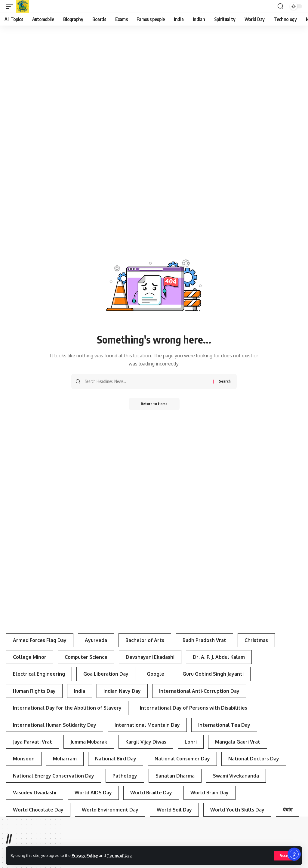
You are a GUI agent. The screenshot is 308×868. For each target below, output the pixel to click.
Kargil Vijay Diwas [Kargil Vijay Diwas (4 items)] (146, 742)
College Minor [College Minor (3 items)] (30, 657)
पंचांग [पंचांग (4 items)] (288, 810)
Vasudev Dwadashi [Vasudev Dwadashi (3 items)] (35, 793)
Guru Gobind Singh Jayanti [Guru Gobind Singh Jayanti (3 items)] (213, 674)
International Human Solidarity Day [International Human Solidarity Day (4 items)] (55, 725)
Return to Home (154, 404)
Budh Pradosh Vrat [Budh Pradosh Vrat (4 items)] (204, 640)
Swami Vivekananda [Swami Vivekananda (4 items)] (236, 776)
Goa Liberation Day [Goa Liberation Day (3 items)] (106, 674)
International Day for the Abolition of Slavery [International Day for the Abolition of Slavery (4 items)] (67, 708)
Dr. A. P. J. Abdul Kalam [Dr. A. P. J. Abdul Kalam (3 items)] (219, 657)
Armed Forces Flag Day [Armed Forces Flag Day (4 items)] (40, 640)
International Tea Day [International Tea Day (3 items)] (224, 725)
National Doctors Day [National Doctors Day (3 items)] (254, 759)
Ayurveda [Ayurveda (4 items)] (96, 640)
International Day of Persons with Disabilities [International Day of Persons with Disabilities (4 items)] (194, 708)
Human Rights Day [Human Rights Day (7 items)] (34, 691)
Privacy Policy (85, 855)
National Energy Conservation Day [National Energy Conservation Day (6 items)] (54, 776)
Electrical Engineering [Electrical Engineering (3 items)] (39, 674)
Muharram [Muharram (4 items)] (65, 759)
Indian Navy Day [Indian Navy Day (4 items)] (122, 691)
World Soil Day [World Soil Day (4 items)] (174, 810)
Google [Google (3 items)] (156, 674)
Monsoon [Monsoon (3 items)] (24, 759)
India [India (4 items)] (80, 691)
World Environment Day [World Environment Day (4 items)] (110, 810)
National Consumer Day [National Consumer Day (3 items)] (182, 759)
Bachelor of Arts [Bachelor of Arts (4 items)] (145, 640)
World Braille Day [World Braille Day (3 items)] (151, 793)
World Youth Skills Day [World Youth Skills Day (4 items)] (237, 810)
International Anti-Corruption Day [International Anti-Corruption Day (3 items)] (199, 691)
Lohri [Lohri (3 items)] (191, 742)
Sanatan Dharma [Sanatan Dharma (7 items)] (175, 776)
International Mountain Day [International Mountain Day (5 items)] (147, 725)
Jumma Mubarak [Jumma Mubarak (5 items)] (89, 742)
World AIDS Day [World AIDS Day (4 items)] (93, 793)
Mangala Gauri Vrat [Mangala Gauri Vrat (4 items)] (238, 742)
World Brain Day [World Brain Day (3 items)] (209, 793)
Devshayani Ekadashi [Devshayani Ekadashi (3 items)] (150, 657)
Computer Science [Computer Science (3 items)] (86, 657)
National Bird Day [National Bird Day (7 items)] (116, 759)
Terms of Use (119, 855)
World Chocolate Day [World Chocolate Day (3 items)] (38, 810)
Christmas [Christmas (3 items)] (256, 640)
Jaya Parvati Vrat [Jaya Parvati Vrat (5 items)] (32, 742)
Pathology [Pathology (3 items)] (125, 776)
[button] (286, 856)
